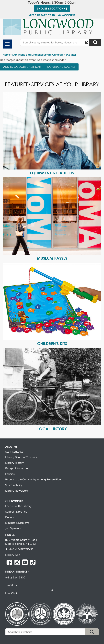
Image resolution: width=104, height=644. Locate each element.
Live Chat (11, 593)
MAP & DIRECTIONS (21, 549)
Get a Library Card (42, 15)
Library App (13, 555)
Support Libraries (16, 512)
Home (6, 55)
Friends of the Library (18, 506)
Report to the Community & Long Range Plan (33, 479)
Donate (10, 517)
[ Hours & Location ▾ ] (52, 9)
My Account (66, 15)
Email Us (11, 585)
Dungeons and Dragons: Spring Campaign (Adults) (44, 55)
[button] (52, 2)
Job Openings (13, 528)
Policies (10, 474)
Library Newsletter (17, 491)
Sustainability (14, 485)
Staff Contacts (14, 452)
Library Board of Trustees (21, 457)
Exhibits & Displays (17, 523)
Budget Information (17, 468)
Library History (15, 463)
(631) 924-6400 (15, 577)
